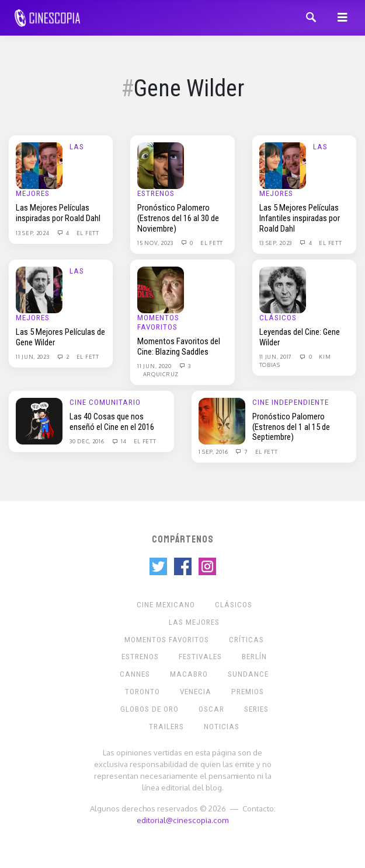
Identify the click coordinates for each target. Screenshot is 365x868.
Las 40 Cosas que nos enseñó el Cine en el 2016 (112, 422)
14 (119, 441)
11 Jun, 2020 (155, 366)
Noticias (222, 727)
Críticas (246, 640)
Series (256, 709)
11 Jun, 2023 (33, 356)
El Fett (88, 233)
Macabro (189, 674)
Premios (248, 692)
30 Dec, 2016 (88, 441)
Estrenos (156, 193)
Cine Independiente (291, 402)
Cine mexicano (166, 605)
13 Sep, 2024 (33, 233)
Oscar (211, 709)
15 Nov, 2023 (156, 243)
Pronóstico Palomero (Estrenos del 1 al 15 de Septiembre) (291, 427)
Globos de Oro (150, 709)
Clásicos (278, 318)
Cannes (135, 674)
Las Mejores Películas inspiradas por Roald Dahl (58, 213)
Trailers (166, 727)
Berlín (254, 657)
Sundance (248, 674)
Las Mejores (194, 622)
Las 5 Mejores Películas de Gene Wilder (60, 337)
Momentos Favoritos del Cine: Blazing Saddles (179, 346)
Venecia (196, 692)
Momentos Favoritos (158, 322)
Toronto (142, 692)
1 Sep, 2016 (214, 452)
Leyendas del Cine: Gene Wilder (300, 337)
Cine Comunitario (105, 402)
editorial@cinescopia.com (182, 820)
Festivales (200, 657)
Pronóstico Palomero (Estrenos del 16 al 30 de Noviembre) (178, 218)
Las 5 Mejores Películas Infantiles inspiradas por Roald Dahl (300, 218)
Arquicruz (161, 374)
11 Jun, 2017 (277, 356)
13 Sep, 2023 (277, 243)
